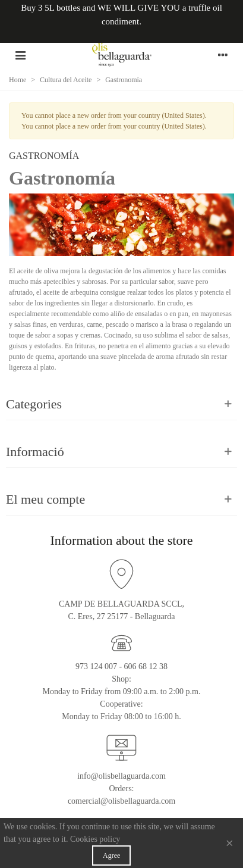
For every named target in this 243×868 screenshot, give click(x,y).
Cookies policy (95, 839)
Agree (111, 855)
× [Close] (229, 843)
